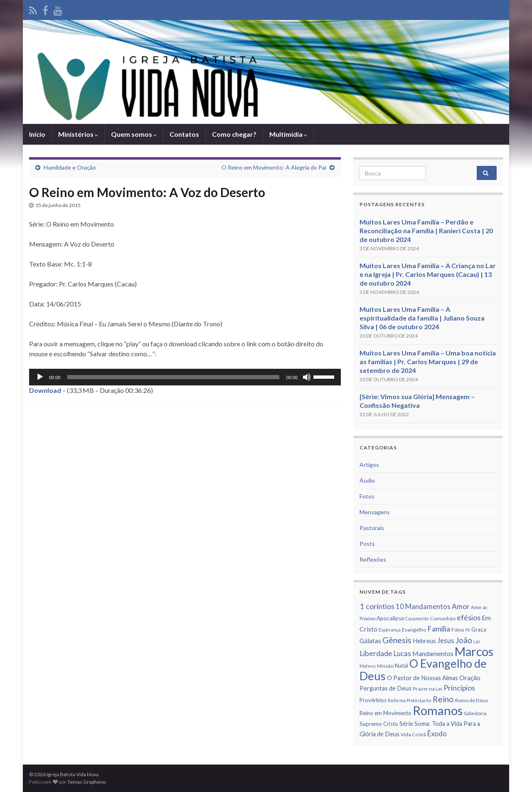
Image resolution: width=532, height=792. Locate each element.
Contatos (184, 134)
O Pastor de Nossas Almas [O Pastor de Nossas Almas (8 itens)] (422, 678)
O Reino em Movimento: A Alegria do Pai (274, 167)
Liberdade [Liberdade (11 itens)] (376, 653)
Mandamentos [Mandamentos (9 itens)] (433, 654)
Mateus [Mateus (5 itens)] (368, 666)
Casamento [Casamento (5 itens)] (417, 618)
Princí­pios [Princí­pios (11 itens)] (459, 688)
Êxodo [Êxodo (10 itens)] (437, 734)
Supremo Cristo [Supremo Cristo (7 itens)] (379, 724)
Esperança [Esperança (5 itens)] (390, 630)
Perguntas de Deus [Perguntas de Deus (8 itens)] (385, 688)
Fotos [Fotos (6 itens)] (458, 630)
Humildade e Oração (70, 167)
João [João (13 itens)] (464, 640)
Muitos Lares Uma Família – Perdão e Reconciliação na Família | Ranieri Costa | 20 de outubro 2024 (426, 231)
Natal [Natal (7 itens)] (401, 666)
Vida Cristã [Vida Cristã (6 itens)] (413, 734)
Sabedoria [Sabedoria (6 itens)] (475, 713)
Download (45, 390)
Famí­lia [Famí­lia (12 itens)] (439, 629)
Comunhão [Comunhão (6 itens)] (443, 618)
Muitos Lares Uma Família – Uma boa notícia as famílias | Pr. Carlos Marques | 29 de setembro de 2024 (428, 361)
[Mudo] (307, 377)
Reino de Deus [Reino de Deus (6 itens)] (472, 700)
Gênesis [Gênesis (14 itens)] (397, 640)
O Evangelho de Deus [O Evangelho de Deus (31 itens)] (423, 670)
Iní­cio (37, 134)
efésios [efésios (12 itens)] (469, 617)
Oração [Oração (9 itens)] (470, 678)
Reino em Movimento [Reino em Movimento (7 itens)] (385, 713)
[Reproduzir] (40, 377)
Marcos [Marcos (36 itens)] (474, 651)
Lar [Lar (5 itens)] (477, 641)
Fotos (367, 496)
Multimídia (288, 134)
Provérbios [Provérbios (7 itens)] (373, 700)
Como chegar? (234, 134)
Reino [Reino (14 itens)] (443, 699)
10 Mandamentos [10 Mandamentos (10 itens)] (423, 607)
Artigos (369, 465)
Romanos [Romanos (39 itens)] (438, 710)
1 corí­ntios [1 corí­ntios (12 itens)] (377, 606)
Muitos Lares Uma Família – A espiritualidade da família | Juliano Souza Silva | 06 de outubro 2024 (422, 318)
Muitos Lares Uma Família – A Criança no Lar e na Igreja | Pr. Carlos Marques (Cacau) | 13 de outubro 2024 (428, 274)
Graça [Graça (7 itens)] (479, 629)
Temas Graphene (86, 782)
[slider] (174, 377)
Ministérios (78, 134)
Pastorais (372, 528)
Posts (367, 544)
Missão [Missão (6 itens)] (385, 666)
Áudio (367, 480)
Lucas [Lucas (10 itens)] (402, 654)
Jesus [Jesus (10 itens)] (446, 641)
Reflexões (373, 559)
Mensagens (375, 512)
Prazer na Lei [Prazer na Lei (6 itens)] (427, 689)
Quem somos (134, 134)
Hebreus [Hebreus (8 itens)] (424, 641)
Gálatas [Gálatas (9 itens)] (370, 641)
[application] (185, 377)
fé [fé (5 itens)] (468, 630)
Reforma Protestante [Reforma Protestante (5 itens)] (410, 700)
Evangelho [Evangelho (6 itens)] (414, 630)
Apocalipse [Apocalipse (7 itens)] (390, 618)
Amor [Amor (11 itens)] (461, 606)
